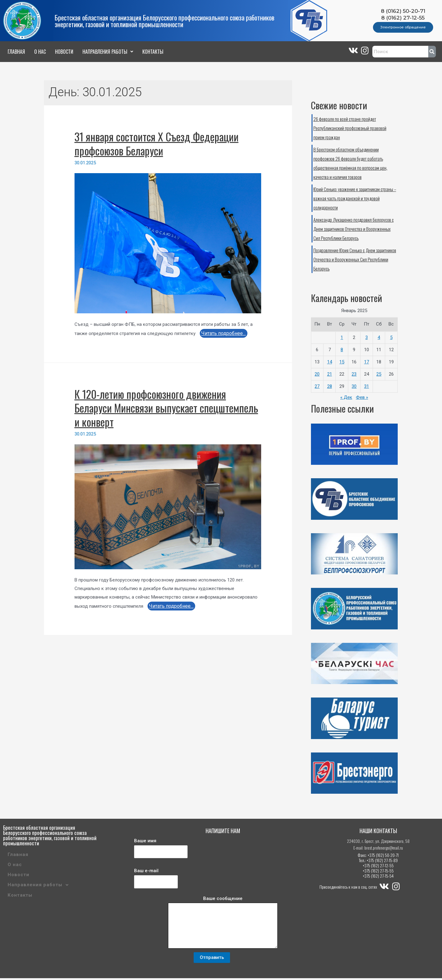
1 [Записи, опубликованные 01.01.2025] (342, 337)
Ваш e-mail (156, 880)
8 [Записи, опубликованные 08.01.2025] (342, 350)
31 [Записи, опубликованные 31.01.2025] (367, 386)
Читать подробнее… (224, 333)
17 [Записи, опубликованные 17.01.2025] (367, 362)
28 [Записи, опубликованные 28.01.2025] (330, 386)
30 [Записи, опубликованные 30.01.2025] (354, 386)
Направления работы (108, 52)
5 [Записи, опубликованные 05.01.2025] (391, 337)
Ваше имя (161, 850)
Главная (16, 52)
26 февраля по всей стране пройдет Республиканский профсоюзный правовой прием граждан (350, 128)
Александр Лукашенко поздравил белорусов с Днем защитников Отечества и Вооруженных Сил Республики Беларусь (354, 229)
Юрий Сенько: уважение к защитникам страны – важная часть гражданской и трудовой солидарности (355, 198)
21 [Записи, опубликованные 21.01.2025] (330, 374)
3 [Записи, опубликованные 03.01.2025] (367, 337)
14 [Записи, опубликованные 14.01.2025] (330, 362)
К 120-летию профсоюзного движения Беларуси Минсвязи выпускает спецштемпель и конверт (166, 408)
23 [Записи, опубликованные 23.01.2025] (354, 374)
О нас (40, 52)
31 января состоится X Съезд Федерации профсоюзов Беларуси (157, 144)
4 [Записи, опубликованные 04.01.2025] (379, 337)
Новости (64, 52)
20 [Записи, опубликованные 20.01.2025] (317, 374)
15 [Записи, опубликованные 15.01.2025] (342, 362)
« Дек (346, 397)
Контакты (153, 52)
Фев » (362, 397)
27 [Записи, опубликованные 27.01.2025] (317, 386)
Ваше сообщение (223, 925)
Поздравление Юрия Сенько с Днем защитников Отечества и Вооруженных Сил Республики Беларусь (355, 259)
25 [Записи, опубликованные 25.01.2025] (379, 374)
